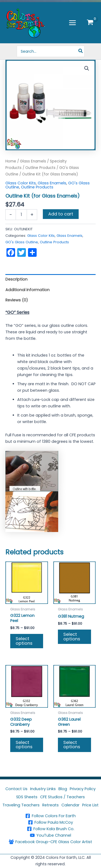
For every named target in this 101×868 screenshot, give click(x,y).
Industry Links (43, 789)
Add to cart (61, 214)
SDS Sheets (27, 797)
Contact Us (16, 789)
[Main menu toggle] (72, 22)
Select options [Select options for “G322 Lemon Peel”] (24, 641)
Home (11, 161)
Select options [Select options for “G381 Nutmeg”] (72, 636)
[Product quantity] (21, 215)
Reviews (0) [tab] (17, 300)
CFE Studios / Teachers (62, 797)
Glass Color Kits (21, 183)
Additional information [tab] (27, 290)
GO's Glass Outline (22, 242)
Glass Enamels (33, 161)
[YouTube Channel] (50, 835)
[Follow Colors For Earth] (50, 816)
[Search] (81, 51)
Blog (63, 789)
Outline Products (40, 168)
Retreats (50, 805)
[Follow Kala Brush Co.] (50, 829)
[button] (87, 68)
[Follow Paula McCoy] (50, 822)
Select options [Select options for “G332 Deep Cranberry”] (24, 745)
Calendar (70, 805)
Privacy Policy (83, 789)
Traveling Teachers (21, 805)
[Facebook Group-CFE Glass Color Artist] (50, 842)
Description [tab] (16, 279)
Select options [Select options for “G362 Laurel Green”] (72, 745)
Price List (90, 805)
